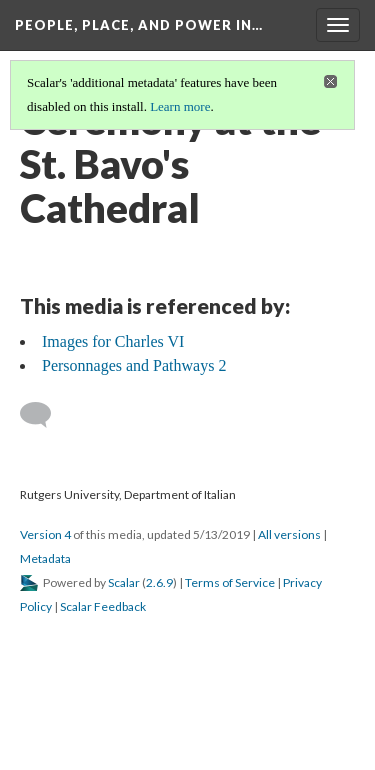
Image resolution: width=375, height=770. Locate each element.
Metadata (45, 558)
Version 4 (45, 534)
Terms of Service (230, 582)
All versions (289, 534)
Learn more (180, 106)
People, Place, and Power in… (139, 25)
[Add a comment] (44, 415)
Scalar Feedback (103, 606)
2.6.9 (159, 582)
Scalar (124, 582)
